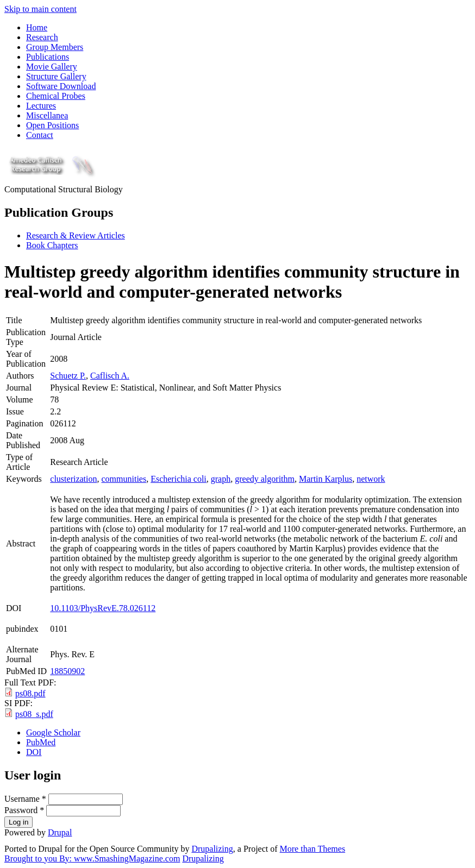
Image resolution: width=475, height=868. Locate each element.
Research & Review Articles (76, 235)
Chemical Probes (56, 96)
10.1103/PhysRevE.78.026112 (103, 608)
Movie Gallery (52, 67)
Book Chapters (52, 245)
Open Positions (52, 125)
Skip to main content (40, 9)
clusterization (73, 479)
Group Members (55, 47)
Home (37, 27)
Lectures (41, 106)
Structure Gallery (56, 76)
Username (25, 799)
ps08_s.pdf (34, 714)
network (371, 479)
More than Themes (313, 849)
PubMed (41, 742)
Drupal (60, 832)
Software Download (61, 86)
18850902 (67, 671)
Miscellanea (47, 115)
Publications (48, 57)
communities (124, 479)
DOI (34, 752)
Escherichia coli (179, 479)
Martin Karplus (326, 479)
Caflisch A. (110, 376)
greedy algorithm (265, 479)
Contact (40, 135)
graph (221, 479)
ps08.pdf (30, 693)
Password (24, 810)
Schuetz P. (68, 376)
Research (42, 37)
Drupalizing (212, 849)
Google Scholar (53, 732)
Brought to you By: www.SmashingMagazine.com (92, 858)
